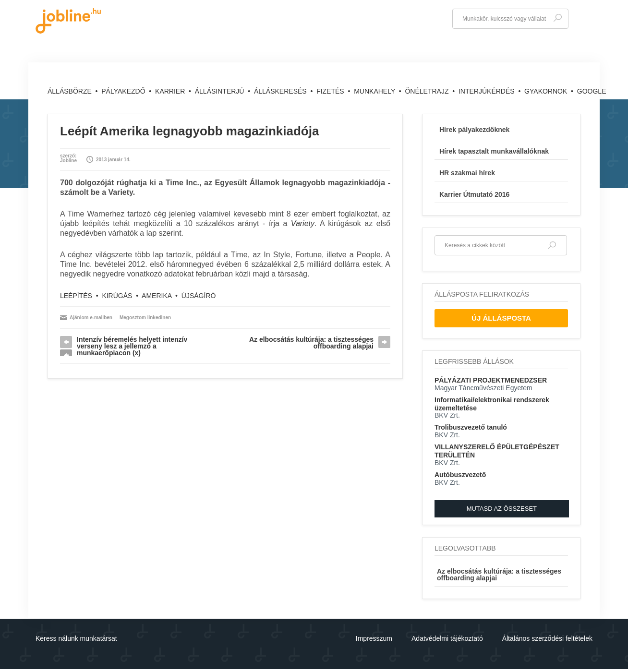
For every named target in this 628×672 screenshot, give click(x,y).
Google (592, 91)
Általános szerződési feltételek (547, 638)
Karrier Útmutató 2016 (474, 194)
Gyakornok (547, 91)
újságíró (199, 296)
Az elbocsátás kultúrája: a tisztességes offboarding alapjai (311, 343)
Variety (303, 223)
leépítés (76, 296)
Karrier (171, 91)
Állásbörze (71, 91)
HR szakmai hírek (467, 173)
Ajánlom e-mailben (91, 318)
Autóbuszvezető (460, 475)
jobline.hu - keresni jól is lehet (68, 21)
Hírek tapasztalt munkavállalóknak (494, 151)
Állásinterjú (221, 91)
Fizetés (331, 91)
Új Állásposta (501, 318)
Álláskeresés (281, 91)
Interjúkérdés (488, 91)
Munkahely (375, 91)
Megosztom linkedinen (145, 318)
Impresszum (374, 638)
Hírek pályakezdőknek (474, 130)
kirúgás (117, 296)
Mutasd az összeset (502, 509)
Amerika (157, 296)
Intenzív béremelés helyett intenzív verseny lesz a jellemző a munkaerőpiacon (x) (132, 346)
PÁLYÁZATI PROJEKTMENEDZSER (491, 380)
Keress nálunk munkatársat (76, 638)
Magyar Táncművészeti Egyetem (483, 388)
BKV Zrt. (447, 415)
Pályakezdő (124, 91)
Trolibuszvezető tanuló (471, 427)
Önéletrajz (428, 91)
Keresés (557, 18)
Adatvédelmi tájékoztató (447, 638)
